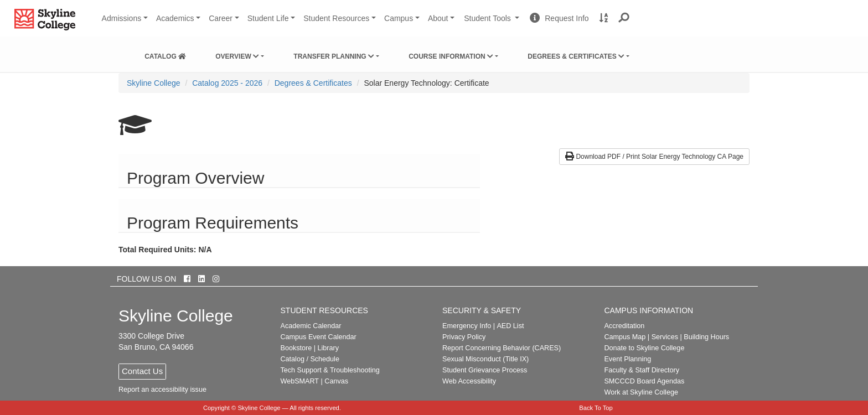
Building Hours (706, 337)
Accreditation (624, 326)
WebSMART (300, 381)
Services (665, 337)
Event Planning (627, 359)
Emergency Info (467, 326)
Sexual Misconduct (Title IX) (485, 359)
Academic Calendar (311, 326)
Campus (399, 18)
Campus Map (625, 337)
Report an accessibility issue (162, 390)
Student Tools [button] (493, 23)
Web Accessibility (469, 381)
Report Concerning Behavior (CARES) (502, 348)
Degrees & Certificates (576, 56)
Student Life (268, 18)
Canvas (336, 381)
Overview (237, 56)
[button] (624, 18)
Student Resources (336, 18)
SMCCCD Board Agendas (644, 381)
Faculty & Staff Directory (642, 370)
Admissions (122, 18)
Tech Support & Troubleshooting (330, 370)
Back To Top (596, 408)
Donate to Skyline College (644, 348)
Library (328, 348)
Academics (175, 18)
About (438, 18)
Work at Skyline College (641, 392)
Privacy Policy (464, 337)
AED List (510, 326)
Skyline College (154, 83)
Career (221, 18)
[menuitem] (165, 54)
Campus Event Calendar (319, 337)
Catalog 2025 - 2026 (227, 83)
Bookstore (296, 348)
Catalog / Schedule (310, 359)
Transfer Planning (334, 56)
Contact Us (142, 371)
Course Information (451, 56)
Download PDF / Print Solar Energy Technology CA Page (654, 157)
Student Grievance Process (485, 370)
